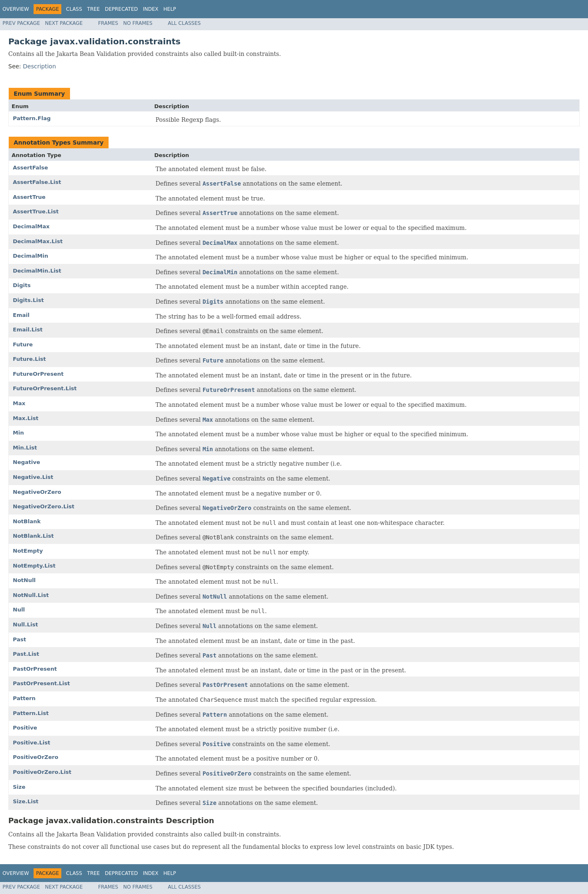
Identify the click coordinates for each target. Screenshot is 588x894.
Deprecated (121, 9)
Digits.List (28, 300)
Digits (22, 285)
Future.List (29, 359)
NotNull (24, 580)
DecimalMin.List (37, 271)
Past (19, 639)
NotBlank (27, 521)
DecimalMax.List (38, 241)
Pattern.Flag (32, 118)
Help (170, 9)
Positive (25, 728)
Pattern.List (31, 713)
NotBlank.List (33, 536)
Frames (108, 23)
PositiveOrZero (36, 757)
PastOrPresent (35, 669)
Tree (93, 9)
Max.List (26, 418)
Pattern (24, 698)
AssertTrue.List (36, 211)
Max (19, 403)
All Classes (184, 23)
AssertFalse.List (37, 182)
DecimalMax (31, 226)
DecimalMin (30, 256)
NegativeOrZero (37, 492)
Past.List (26, 654)
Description (39, 66)
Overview (16, 9)
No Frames (138, 23)
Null (19, 610)
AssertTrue (29, 197)
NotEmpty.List (34, 566)
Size (19, 787)
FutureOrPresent (38, 374)
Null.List (25, 625)
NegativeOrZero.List (44, 506)
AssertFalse (30, 168)
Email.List (28, 330)
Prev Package (21, 23)
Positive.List (31, 743)
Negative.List (33, 477)
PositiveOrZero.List (42, 772)
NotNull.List (31, 595)
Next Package (64, 23)
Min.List (25, 448)
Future (23, 344)
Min (18, 433)
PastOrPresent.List (41, 683)
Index (151, 9)
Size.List (26, 801)
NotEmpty (28, 551)
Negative (27, 462)
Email (21, 315)
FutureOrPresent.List (45, 388)
